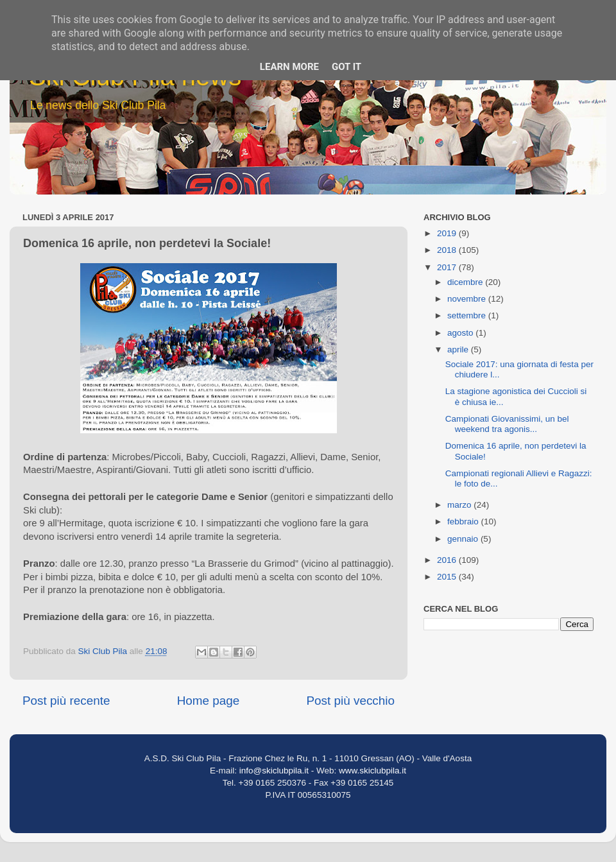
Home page (209, 701)
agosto (461, 333)
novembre (468, 299)
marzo (460, 505)
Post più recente (66, 701)
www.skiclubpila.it (372, 771)
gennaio (464, 539)
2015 (448, 577)
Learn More (289, 67)
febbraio (464, 522)
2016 (448, 560)
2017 (448, 267)
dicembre (466, 282)
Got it (346, 67)
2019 (448, 233)
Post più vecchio (350, 701)
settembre (468, 315)
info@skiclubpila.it (274, 771)
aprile (459, 349)
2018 (448, 250)
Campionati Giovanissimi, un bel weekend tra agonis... (507, 424)
